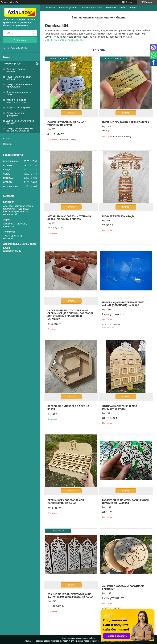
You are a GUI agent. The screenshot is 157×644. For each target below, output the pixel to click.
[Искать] (33, 33)
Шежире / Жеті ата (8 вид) (118, 216)
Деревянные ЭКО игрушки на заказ (20, 122)
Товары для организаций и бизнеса (20, 78)
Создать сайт (7, 2)
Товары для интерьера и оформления (19, 86)
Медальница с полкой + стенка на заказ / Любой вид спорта (70, 218)
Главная (50, 8)
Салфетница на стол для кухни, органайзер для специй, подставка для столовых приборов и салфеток (70, 315)
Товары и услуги (12, 63)
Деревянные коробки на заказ (19, 93)
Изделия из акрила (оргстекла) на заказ (17, 101)
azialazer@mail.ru (12, 251)
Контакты (111, 8)
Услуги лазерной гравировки (15, 114)
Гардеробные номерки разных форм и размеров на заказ (126, 502)
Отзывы (8, 144)
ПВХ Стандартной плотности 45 (65, 40)
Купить (71, 113)
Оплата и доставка (92, 8)
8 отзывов (131, 2)
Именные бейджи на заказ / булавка (126, 122)
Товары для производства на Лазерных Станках (20, 130)
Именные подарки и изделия (17, 70)
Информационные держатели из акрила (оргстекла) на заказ (123, 304)
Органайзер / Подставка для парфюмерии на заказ (66, 502)
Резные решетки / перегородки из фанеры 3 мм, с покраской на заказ (70, 596)
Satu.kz (92, 638)
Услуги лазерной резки (18, 108)
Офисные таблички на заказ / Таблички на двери (66, 124)
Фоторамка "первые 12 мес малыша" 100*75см (120, 407)
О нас (6, 138)
